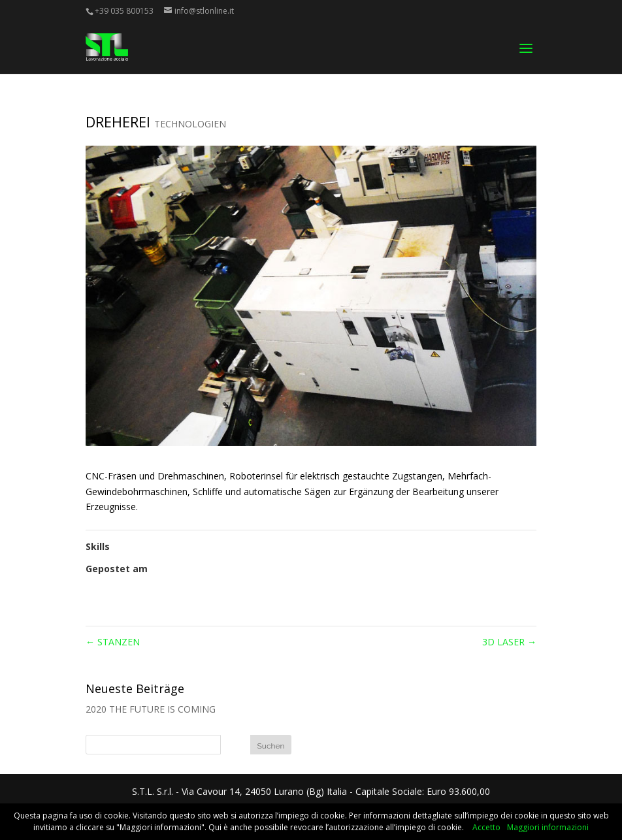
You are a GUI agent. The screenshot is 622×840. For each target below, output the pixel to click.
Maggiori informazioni (548, 827)
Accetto (486, 827)
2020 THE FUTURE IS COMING (151, 709)
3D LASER (509, 642)
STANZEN (113, 642)
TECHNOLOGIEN (190, 124)
